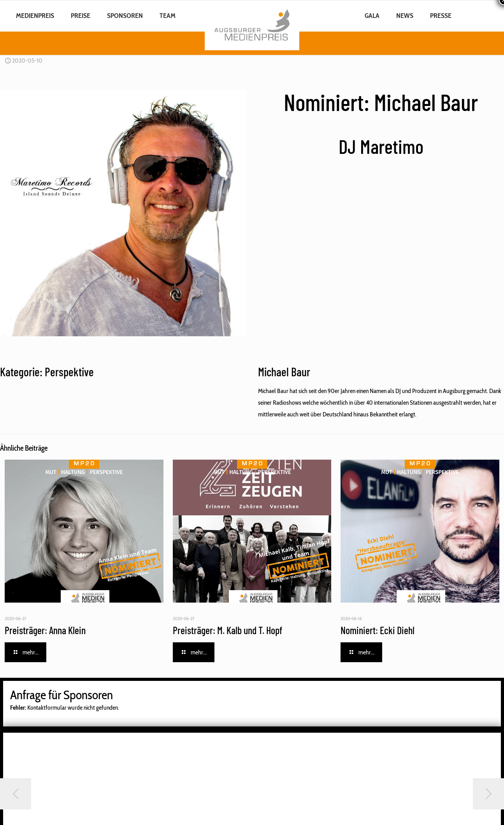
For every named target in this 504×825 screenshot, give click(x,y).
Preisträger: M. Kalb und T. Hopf (227, 630)
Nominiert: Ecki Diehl (378, 630)
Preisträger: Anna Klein (45, 630)
